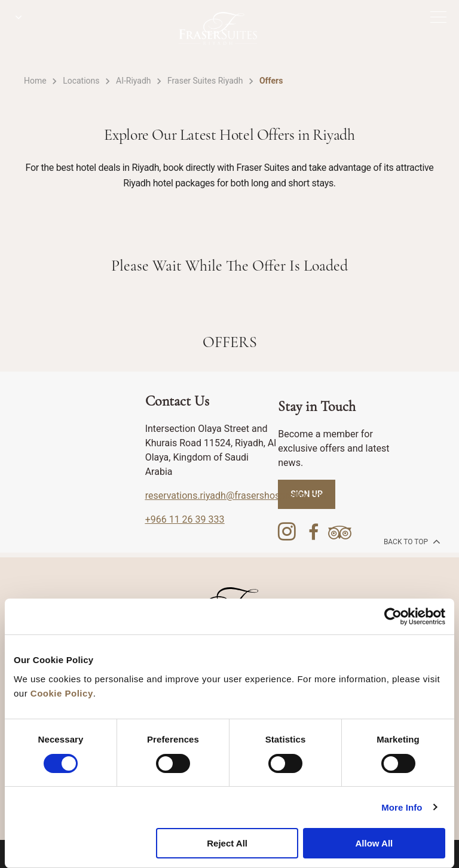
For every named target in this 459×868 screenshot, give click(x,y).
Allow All (374, 843)
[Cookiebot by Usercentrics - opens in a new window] (393, 617)
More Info (402, 807)
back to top (411, 541)
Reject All (227, 843)
